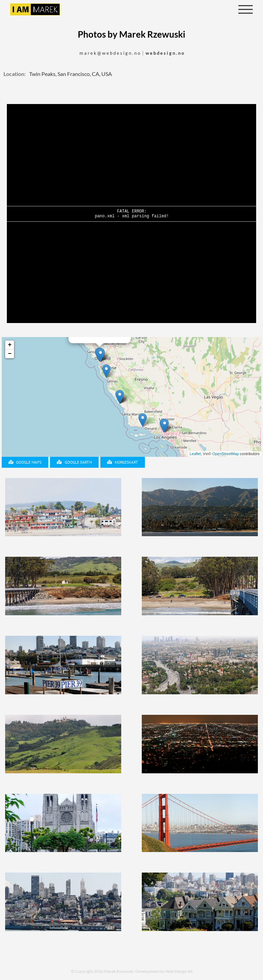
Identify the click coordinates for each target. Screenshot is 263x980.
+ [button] (10, 345)
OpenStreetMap (226, 454)
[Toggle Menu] (246, 9)
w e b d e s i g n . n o (165, 53)
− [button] (10, 354)
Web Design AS (179, 971)
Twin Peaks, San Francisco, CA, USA (71, 74)
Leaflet (195, 454)
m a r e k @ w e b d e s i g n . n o (110, 53)
